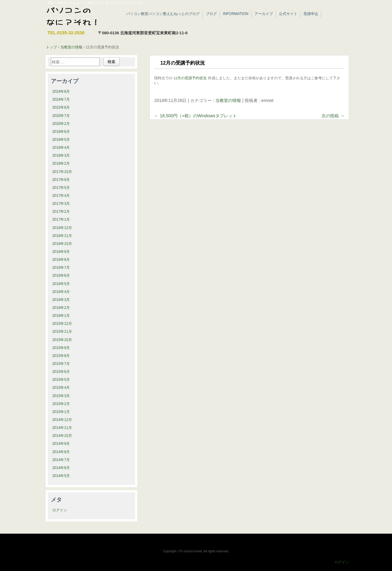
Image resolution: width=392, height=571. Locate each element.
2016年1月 (61, 316)
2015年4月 (61, 388)
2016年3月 (61, 300)
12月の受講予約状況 (190, 78)
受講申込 (311, 14)
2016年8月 (61, 260)
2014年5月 (61, 476)
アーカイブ (264, 14)
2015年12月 (62, 324)
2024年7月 (61, 100)
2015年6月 (61, 372)
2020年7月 (61, 116)
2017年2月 (61, 212)
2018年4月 (61, 148)
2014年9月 (61, 444)
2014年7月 (61, 460)
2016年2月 (61, 308)
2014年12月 (62, 420)
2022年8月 (61, 107)
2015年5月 (61, 380)
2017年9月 (61, 180)
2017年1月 (61, 220)
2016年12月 (62, 228)
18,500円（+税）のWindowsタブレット (195, 116)
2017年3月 (61, 204)
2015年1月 (61, 412)
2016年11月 (62, 236)
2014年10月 (62, 436)
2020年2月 (61, 124)
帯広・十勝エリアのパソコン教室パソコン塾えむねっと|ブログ (81, 17)
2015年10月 (62, 340)
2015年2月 (61, 404)
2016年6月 (61, 276)
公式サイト (288, 14)
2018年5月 (61, 140)
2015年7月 (61, 364)
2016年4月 (61, 292)
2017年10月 (62, 172)
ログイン (60, 510)
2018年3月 (61, 156)
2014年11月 (62, 428)
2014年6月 (61, 468)
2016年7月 (61, 268)
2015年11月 (62, 332)
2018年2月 (61, 163)
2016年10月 (62, 244)
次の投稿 (333, 116)
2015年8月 (61, 356)
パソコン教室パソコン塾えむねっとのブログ (163, 14)
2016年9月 (61, 252)
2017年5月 (61, 188)
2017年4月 (61, 196)
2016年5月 (61, 284)
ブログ (211, 14)
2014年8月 (61, 452)
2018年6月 (61, 132)
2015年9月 (61, 348)
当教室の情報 (228, 100)
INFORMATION (236, 14)
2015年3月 (61, 396)
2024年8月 (61, 92)
